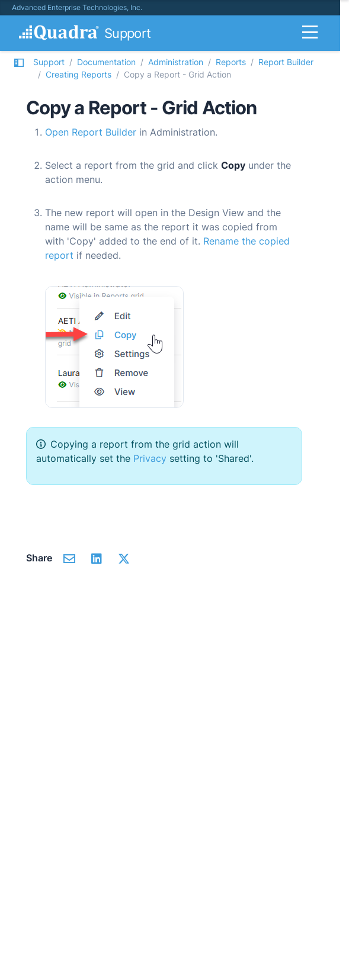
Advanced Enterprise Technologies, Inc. (77, 7)
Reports (231, 62)
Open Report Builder (91, 132)
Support (49, 62)
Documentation (106, 62)
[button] (19, 68)
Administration (176, 62)
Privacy (150, 458)
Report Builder (286, 62)
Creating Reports (79, 74)
